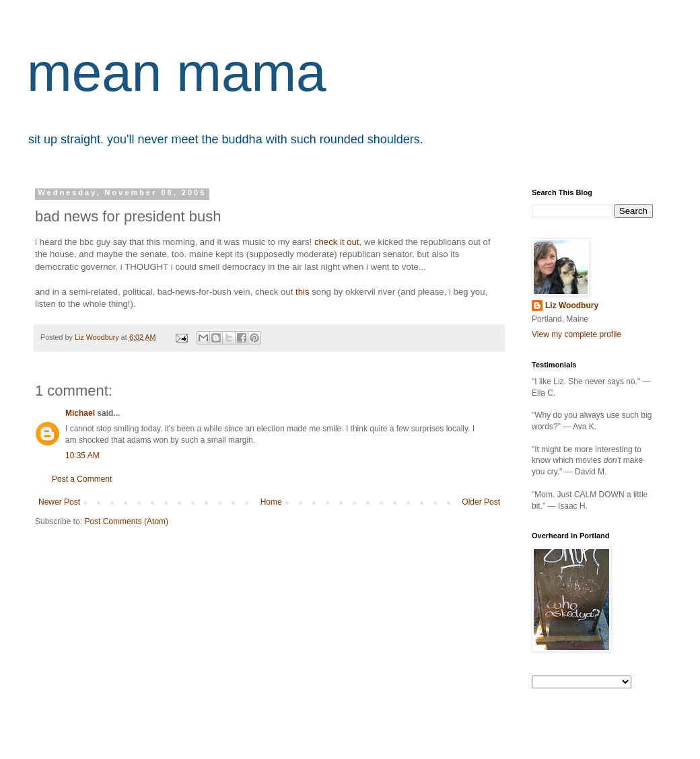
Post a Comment (82, 479)
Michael (80, 413)
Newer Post (59, 502)
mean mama (177, 72)
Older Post (481, 502)
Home (271, 502)
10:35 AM (82, 456)
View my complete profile (576, 334)
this (303, 292)
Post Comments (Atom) (126, 521)
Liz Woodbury (572, 305)
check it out (337, 242)
